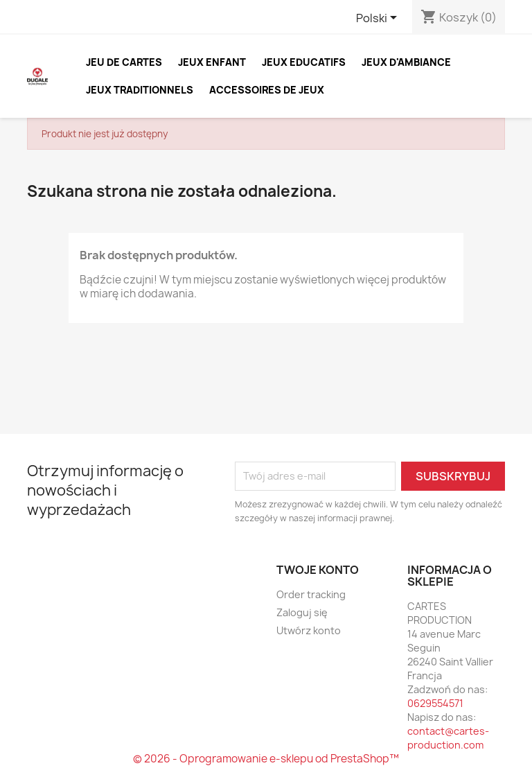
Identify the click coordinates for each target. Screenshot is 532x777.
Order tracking (311, 594)
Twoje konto (318, 570)
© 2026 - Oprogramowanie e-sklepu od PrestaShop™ (266, 759)
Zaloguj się (302, 612)
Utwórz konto (309, 630)
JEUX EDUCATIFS (304, 62)
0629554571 (435, 703)
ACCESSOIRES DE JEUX (267, 90)
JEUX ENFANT (212, 62)
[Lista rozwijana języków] (379, 19)
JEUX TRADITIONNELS (140, 90)
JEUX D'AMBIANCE (406, 62)
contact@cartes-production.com (448, 738)
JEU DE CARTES (124, 62)
